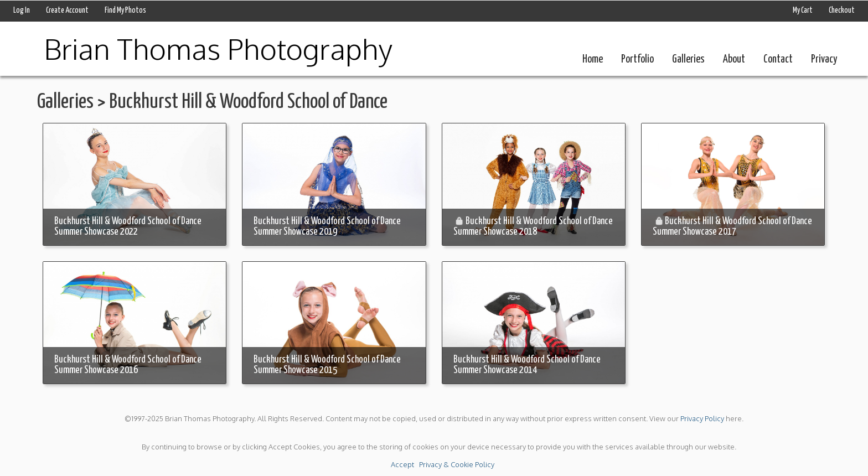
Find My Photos (125, 11)
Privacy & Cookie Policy (457, 464)
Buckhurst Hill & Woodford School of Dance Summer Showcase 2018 (533, 227)
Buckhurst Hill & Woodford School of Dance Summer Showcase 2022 (128, 227)
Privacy (824, 59)
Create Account (67, 11)
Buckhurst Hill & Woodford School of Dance (248, 102)
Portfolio (637, 59)
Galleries (688, 59)
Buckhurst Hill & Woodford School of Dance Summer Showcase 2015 (327, 365)
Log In (22, 11)
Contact (778, 59)
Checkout (842, 11)
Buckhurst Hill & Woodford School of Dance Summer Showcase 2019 (327, 227)
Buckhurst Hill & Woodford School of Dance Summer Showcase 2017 (732, 227)
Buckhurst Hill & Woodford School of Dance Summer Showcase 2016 (128, 365)
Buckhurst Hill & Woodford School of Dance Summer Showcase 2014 (527, 365)
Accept (402, 464)
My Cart (803, 11)
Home (593, 59)
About (734, 59)
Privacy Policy (702, 418)
